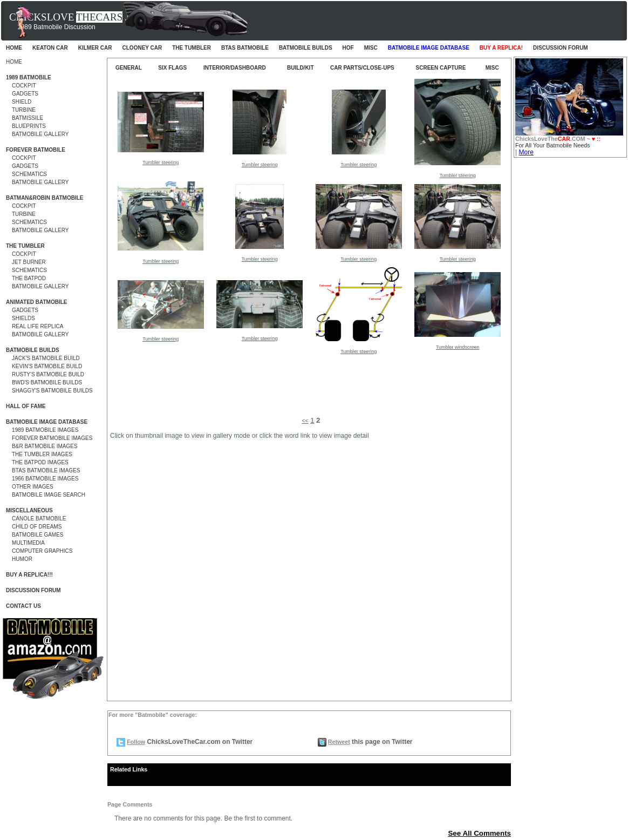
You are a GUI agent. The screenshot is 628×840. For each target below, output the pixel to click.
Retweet (339, 742)
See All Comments (479, 833)
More (526, 152)
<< (305, 421)
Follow (136, 742)
